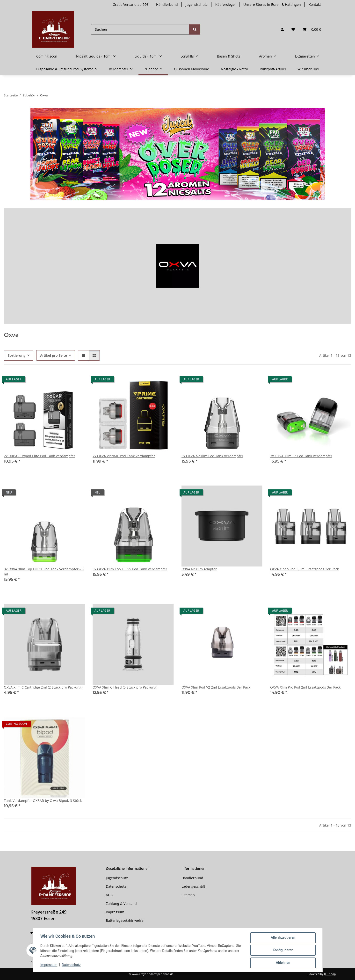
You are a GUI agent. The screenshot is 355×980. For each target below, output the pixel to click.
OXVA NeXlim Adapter (199, 569)
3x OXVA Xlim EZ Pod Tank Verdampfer (301, 456)
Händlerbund (167, 4)
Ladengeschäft (193, 886)
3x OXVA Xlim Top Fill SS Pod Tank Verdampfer (130, 569)
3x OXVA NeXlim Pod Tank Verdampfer (212, 456)
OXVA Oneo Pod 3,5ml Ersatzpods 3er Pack (304, 569)
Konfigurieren (283, 950)
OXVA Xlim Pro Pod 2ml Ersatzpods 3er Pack (305, 687)
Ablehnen (283, 963)
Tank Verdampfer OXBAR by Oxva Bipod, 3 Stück (43, 801)
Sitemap (188, 895)
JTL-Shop (330, 974)
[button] (282, 29)
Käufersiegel (225, 4)
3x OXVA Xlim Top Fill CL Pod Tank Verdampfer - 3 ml (44, 572)
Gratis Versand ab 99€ (130, 4)
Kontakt (315, 4)
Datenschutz (71, 965)
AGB (109, 895)
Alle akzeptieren (283, 938)
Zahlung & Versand (121, 904)
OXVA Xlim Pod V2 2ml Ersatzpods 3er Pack (216, 687)
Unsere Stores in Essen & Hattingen (272, 4)
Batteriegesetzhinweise (125, 920)
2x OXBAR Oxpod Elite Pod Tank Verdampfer (40, 456)
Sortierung (17, 355)
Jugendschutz (197, 4)
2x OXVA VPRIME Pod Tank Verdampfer (124, 456)
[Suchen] (140, 29)
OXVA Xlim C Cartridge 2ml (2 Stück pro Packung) (43, 687)
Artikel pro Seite (54, 355)
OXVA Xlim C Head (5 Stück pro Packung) (125, 687)
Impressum (49, 965)
